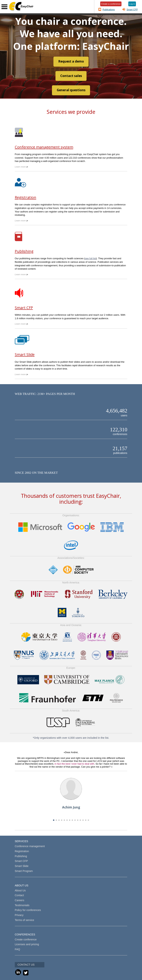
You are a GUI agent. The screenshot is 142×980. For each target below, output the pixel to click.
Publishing (24, 251)
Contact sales (71, 76)
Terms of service (24, 920)
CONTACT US (26, 965)
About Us (20, 890)
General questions (71, 90)
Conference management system (44, 147)
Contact (19, 895)
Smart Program (24, 871)
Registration (26, 197)
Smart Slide (25, 354)
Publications (109, 10)
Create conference (26, 939)
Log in (132, 4)
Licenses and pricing (27, 944)
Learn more (21, 167)
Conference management (30, 846)
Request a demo (71, 61)
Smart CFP (132, 10)
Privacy (19, 915)
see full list (90, 258)
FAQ (17, 949)
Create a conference (111, 4)
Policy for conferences (28, 910)
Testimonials (22, 905)
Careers (20, 900)
